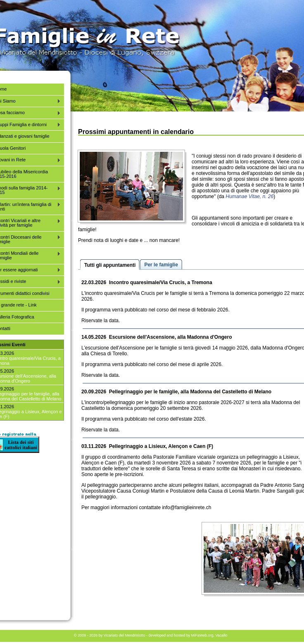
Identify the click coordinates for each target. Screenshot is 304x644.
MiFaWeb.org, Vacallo (209, 635)
